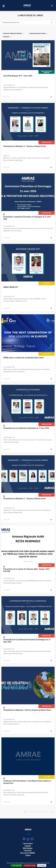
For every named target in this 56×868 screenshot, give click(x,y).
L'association (28, 843)
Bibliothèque (28, 848)
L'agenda (28, 846)
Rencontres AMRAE (28, 853)
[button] (14, 34)
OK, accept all (16, 865)
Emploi (28, 855)
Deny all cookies (30, 865)
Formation (28, 851)
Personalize (42, 865)
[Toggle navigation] (4, 6)
